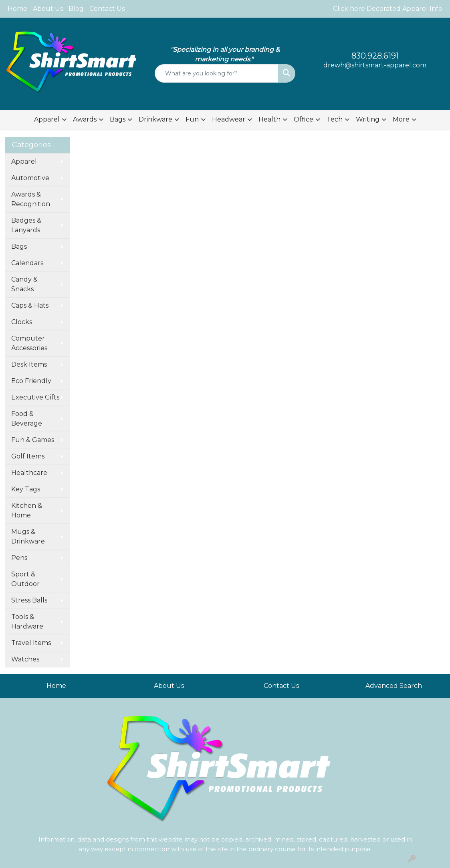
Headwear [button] (229, 119)
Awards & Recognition (31, 199)
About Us (48, 9)
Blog (76, 9)
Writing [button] (368, 119)
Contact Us (107, 9)
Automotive (30, 178)
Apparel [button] (47, 119)
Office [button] (304, 119)
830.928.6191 (375, 56)
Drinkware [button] (155, 119)
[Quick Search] (216, 73)
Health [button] (269, 119)
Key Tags (26, 489)
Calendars (27, 263)
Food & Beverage (27, 419)
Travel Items (31, 643)
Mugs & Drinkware (28, 536)
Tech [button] (335, 119)
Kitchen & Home (27, 510)
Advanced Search (394, 686)
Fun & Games (33, 440)
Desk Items (29, 364)
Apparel (24, 161)
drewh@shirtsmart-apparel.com (375, 65)
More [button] (401, 119)
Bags (19, 246)
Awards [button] (85, 119)
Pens (19, 558)
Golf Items (28, 456)
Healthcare (29, 473)
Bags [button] (118, 119)
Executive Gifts (35, 397)
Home (17, 9)
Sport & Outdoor (25, 579)
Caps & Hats (30, 305)
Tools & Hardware (27, 622)
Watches (25, 659)
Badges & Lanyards (26, 225)
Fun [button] (192, 119)
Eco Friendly (31, 381)
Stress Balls (29, 600)
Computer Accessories (29, 343)
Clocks (22, 322)
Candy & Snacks (24, 284)
